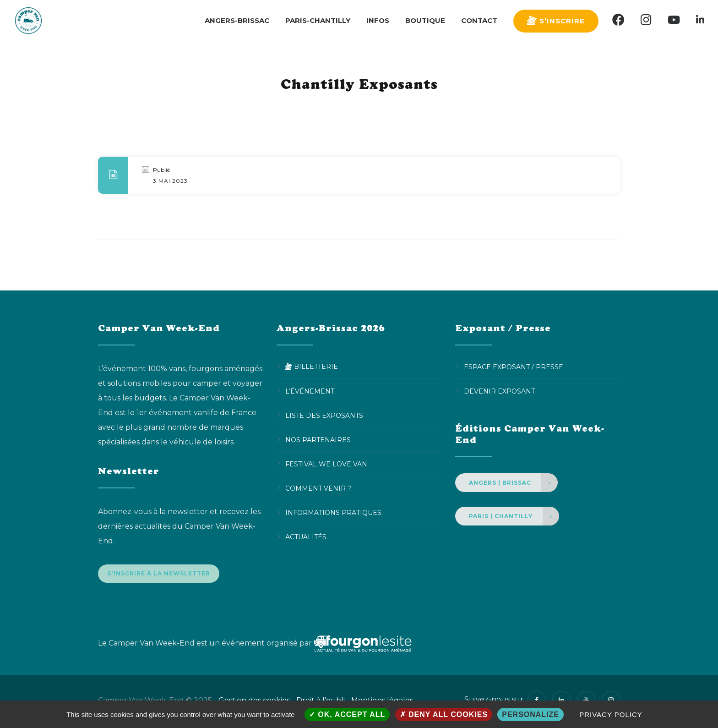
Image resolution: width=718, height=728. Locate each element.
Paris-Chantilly (318, 20)
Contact (479, 20)
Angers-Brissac (237, 20)
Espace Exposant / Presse (514, 367)
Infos (378, 20)
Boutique (425, 20)
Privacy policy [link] (611, 714)
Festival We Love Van (326, 464)
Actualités (306, 536)
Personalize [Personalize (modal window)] (530, 714)
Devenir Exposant (499, 391)
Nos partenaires (318, 439)
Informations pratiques (333, 512)
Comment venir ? (318, 488)
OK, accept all (347, 714)
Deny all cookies (444, 714)
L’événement (310, 391)
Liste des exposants (324, 415)
